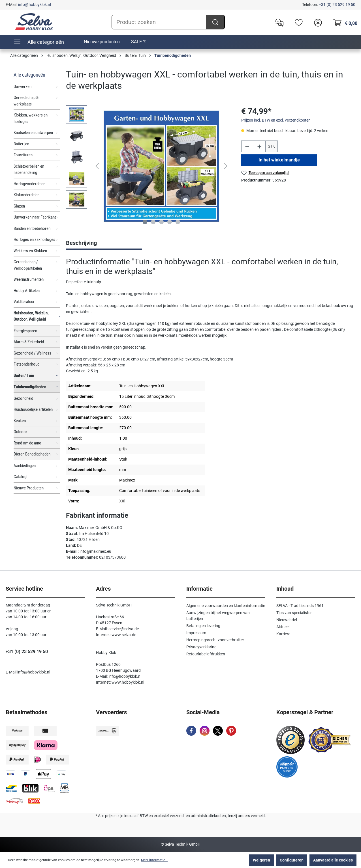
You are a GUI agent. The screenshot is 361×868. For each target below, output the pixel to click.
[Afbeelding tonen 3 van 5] (161, 222)
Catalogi (20, 477)
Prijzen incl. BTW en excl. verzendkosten (276, 120)
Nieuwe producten (102, 42)
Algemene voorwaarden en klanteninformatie (226, 606)
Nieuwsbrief (287, 620)
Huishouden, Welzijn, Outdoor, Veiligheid (31, 316)
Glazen (19, 206)
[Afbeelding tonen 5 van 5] (178, 222)
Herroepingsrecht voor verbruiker (215, 640)
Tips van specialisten (294, 613)
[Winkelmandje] (344, 22)
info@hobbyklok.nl (35, 5)
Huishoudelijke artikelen (33, 409)
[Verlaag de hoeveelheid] (247, 146)
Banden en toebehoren (32, 228)
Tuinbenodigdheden (30, 387)
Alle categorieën (29, 75)
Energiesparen (25, 331)
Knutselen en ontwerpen (33, 133)
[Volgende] (226, 166)
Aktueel (283, 627)
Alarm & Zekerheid (29, 342)
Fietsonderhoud (26, 364)
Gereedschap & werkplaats (26, 101)
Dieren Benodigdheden (32, 454)
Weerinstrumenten (29, 279)
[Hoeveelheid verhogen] (260, 146)
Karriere (283, 634)
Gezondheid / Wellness (32, 353)
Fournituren (23, 155)
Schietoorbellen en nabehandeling (29, 170)
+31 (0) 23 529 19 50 (337, 5)
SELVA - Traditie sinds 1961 (300, 606)
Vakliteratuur (24, 302)
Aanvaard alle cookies (333, 860)
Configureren (292, 860)
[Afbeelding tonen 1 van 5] (145, 222)
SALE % (139, 42)
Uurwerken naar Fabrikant (35, 217)
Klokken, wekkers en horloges (31, 118)
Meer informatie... (154, 860)
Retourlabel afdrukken (206, 654)
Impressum (196, 633)
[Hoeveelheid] (253, 146)
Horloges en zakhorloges (34, 239)
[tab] (104, 243)
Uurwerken (23, 87)
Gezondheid (23, 398)
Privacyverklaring (201, 647)
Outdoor (20, 432)
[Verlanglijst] (297, 22)
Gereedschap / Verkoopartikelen (28, 265)
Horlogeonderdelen (29, 184)
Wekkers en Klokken (30, 251)
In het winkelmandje (279, 160)
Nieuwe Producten (29, 488)
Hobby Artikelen (27, 291)
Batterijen (21, 144)
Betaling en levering (203, 626)
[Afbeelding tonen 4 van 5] (170, 222)
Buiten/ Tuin (24, 375)
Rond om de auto (27, 443)
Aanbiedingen (25, 466)
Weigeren (261, 860)
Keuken (20, 421)
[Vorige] (97, 166)
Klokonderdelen (26, 195)
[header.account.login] (317, 22)
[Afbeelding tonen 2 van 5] (153, 222)
